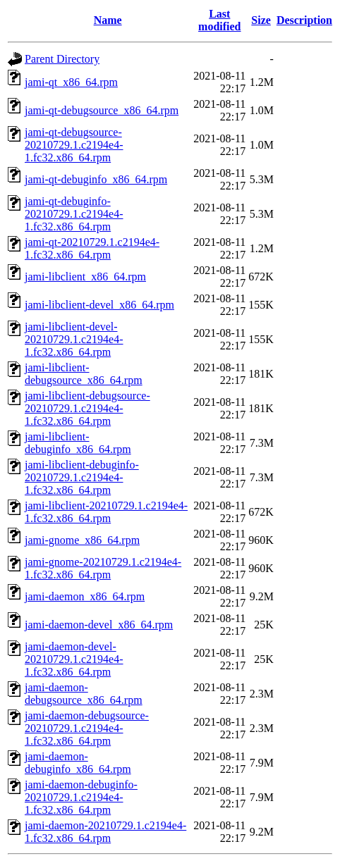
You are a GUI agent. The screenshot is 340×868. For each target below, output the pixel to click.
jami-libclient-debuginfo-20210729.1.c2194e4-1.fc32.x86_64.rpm (82, 477)
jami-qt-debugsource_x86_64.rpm (102, 110)
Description (304, 20)
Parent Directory (62, 59)
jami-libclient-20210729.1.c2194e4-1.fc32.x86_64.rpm (106, 512)
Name (108, 20)
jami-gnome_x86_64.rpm (82, 540)
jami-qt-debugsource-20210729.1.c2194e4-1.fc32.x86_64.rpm (74, 145)
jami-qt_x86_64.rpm (71, 82)
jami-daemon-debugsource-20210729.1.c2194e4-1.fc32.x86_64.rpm (87, 728)
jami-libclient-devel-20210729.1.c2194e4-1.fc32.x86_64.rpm (74, 339)
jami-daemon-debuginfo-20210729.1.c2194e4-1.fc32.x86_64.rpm (81, 797)
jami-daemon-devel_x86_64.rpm (99, 625)
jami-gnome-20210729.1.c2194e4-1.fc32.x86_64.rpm (103, 568)
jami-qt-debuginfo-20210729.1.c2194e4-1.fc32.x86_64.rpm (74, 214)
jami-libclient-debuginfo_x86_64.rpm (78, 443)
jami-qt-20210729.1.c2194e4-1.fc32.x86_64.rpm (92, 248)
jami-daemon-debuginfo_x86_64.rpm (78, 763)
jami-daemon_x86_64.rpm (85, 596)
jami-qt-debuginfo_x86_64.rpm (96, 179)
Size (261, 20)
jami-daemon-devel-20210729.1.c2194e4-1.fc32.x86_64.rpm (74, 659)
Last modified (219, 20)
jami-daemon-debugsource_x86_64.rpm (84, 694)
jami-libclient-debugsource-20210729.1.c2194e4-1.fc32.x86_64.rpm (87, 408)
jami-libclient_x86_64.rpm (85, 277)
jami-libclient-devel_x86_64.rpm (99, 305)
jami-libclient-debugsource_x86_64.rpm (84, 374)
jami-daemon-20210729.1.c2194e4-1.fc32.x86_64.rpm (105, 832)
